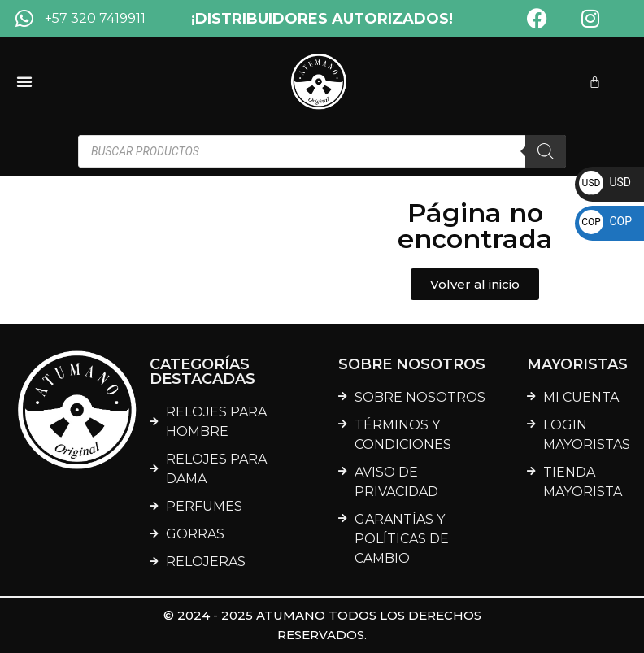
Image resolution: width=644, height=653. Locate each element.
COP (605, 221)
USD (605, 182)
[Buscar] (546, 151)
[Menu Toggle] (24, 81)
